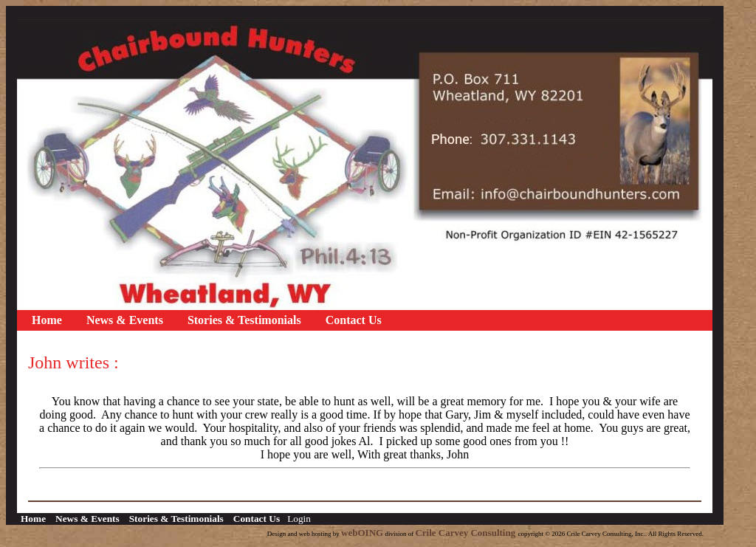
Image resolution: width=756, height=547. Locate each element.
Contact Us (354, 320)
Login (299, 519)
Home (47, 320)
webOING (362, 533)
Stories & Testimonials (244, 320)
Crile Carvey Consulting (466, 533)
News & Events (125, 320)
